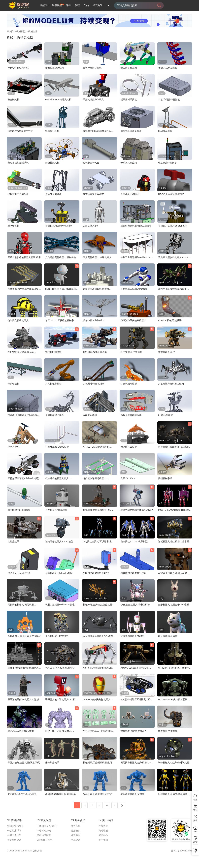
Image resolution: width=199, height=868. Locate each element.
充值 (195, 820)
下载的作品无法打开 (47, 826)
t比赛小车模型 (166, 415)
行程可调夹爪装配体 (18, 194)
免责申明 (76, 835)
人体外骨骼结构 (53, 194)
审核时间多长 (44, 831)
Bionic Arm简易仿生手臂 (20, 131)
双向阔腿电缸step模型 (19, 510)
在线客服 (103, 826)
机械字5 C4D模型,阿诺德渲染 (61, 794)
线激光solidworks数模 (19, 573)
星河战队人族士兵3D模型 (21, 731)
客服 (195, 800)
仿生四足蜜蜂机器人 (18, 320)
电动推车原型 (165, 131)
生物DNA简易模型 (168, 68)
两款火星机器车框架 (131, 415)
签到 (195, 810)
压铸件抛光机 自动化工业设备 (136, 226)
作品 (86, 5)
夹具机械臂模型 (53, 384)
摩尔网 (10, 31)
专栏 (68, 5)
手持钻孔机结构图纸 (18, 68)
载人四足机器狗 (129, 68)
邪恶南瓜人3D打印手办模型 (22, 794)
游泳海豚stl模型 (129, 447)
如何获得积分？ (15, 826)
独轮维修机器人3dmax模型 (59, 541)
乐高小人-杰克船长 (130, 194)
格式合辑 (98, 5)
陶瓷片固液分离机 (92, 68)
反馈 (195, 842)
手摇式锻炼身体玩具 (93, 100)
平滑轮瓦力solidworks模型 (59, 226)
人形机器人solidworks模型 (134, 289)
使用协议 (76, 831)
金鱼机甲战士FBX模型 (57, 636)
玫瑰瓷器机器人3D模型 (133, 636)
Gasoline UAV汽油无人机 (58, 100)
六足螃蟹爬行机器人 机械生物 (61, 257)
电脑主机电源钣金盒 (131, 131)
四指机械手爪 (165, 478)
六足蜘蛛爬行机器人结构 (171, 384)
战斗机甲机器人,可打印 (133, 794)
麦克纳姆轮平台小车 (93, 194)
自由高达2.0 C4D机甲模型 (134, 541)
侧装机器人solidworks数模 (59, 573)
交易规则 (76, 840)
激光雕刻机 (13, 100)
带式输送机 (13, 384)
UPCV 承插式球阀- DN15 (171, 194)
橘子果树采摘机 (129, 100)
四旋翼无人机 (52, 163)
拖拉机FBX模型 (53, 352)
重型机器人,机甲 (167, 352)
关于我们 (103, 840)
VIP (195, 831)
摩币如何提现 (44, 835)
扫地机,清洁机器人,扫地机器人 (23, 415)
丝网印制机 (13, 226)
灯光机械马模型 (129, 384)
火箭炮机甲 (13, 541)
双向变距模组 (90, 415)
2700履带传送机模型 (94, 384)
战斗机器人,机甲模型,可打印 (98, 794)
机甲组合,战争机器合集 (95, 352)
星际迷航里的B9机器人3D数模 (23, 699)
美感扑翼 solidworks (93, 320)
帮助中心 (103, 835)
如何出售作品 (14, 835)
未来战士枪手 (52, 763)
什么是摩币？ (14, 831)
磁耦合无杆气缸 (91, 163)
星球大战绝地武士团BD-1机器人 (137, 510)
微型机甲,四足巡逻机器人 (134, 731)
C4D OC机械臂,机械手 (170, 320)
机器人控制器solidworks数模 (60, 605)
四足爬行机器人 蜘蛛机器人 (97, 257)
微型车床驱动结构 (55, 68)
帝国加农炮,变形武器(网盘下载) (24, 763)
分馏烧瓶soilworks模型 (57, 447)
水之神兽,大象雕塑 (168, 731)
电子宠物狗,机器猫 (168, 636)
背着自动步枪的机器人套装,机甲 (24, 257)
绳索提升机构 (52, 131)
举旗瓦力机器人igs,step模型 (173, 226)
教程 (77, 5)
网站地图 (103, 831)
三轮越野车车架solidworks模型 (23, 478)
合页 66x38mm (128, 478)
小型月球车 (13, 447)
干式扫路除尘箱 (129, 163)
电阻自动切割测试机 (18, 163)
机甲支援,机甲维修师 (131, 352)
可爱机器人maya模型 (56, 510)
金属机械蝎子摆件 (55, 415)
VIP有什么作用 (45, 840)
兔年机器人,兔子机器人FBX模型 (24, 636)
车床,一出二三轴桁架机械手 (60, 320)
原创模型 (57, 5)
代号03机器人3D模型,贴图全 (60, 668)
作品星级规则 (14, 840)
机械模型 (21, 31)
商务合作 (76, 826)
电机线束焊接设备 (167, 163)
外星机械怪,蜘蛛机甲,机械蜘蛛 (174, 447)
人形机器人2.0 (90, 226)
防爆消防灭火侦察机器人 (133, 320)
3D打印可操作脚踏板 (169, 100)
